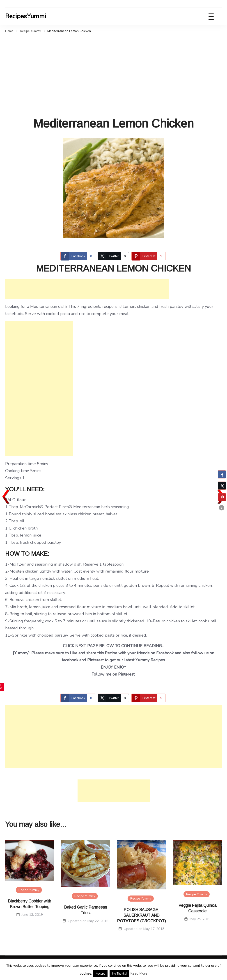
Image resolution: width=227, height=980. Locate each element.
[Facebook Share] (78, 256)
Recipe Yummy (29, 890)
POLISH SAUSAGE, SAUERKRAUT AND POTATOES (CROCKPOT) (142, 915)
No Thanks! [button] (119, 974)
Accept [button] (100, 974)
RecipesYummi (26, 16)
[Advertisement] (114, 69)
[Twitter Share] (113, 256)
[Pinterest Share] (148, 256)
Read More (139, 973)
